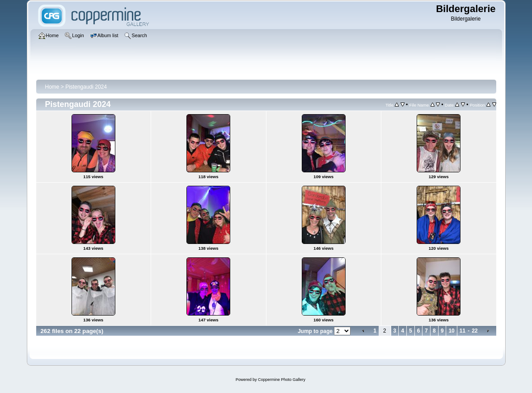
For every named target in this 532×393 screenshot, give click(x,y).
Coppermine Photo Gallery (282, 380)
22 (475, 331)
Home (52, 87)
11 (462, 331)
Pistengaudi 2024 (86, 87)
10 (451, 331)
